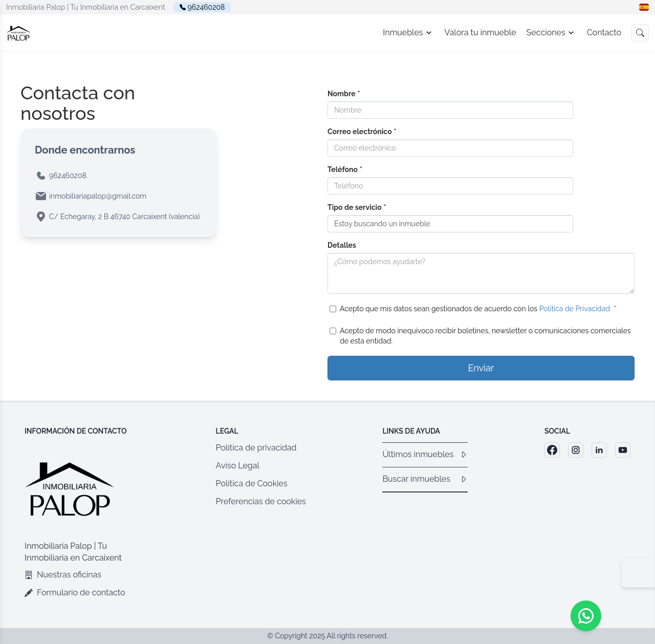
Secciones (552, 33)
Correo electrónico (362, 132)
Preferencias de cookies (261, 501)
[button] (644, 7)
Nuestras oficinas (63, 575)
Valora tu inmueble (481, 33)
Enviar (481, 368)
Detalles (342, 245)
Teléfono (345, 169)
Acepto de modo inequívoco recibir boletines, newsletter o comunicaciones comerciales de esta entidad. (480, 336)
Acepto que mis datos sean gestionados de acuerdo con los (473, 309)
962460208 (206, 7)
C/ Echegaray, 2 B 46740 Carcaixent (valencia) (125, 217)
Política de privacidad (256, 448)
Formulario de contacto (75, 593)
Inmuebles (408, 33)
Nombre (344, 94)
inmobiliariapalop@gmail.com (98, 196)
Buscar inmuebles (425, 479)
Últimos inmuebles (425, 454)
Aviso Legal (238, 466)
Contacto (604, 33)
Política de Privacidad (575, 309)
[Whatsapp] (586, 616)
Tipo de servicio (357, 207)
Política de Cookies (252, 484)
